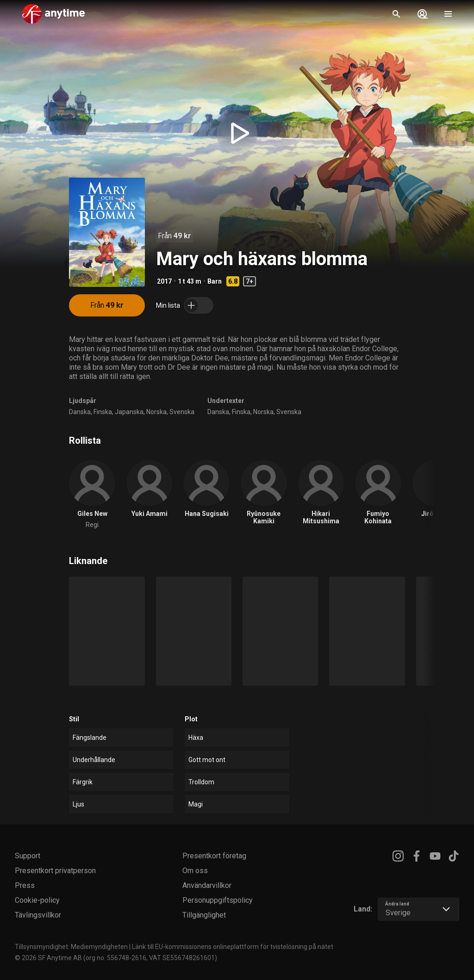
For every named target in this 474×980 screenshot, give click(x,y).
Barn (215, 281)
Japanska (129, 412)
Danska (80, 412)
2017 (164, 281)
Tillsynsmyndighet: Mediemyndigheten (71, 947)
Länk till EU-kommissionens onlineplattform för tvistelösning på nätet (233, 947)
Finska (103, 412)
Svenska (182, 412)
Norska (156, 412)
